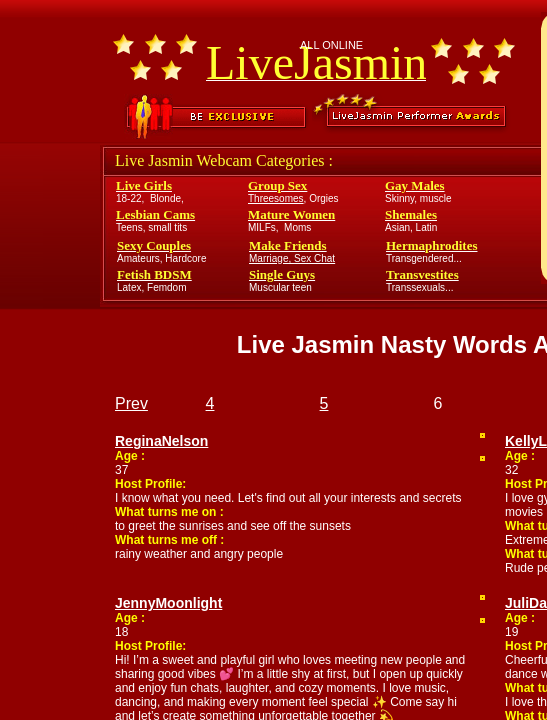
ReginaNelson (161, 441)
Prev (131, 403)
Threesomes (276, 198)
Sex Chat (314, 258)
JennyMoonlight (168, 603)
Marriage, (271, 258)
